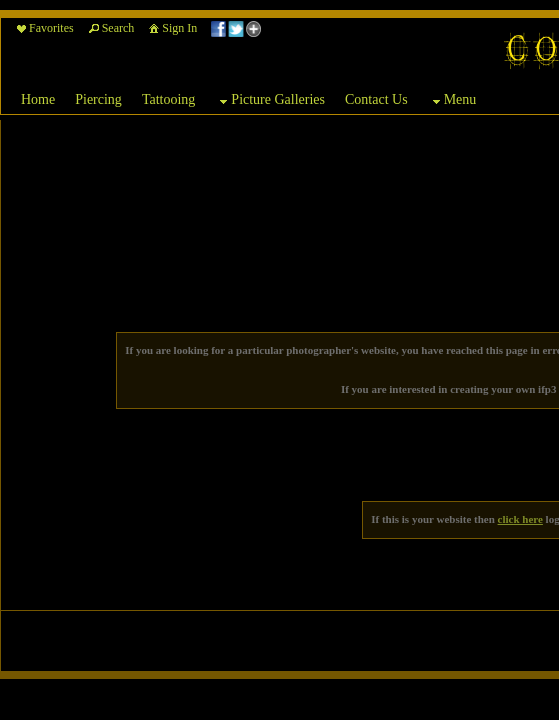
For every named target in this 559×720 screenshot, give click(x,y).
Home (38, 99)
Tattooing (168, 99)
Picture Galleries (270, 101)
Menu (452, 101)
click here (520, 519)
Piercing (98, 99)
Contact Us (376, 99)
